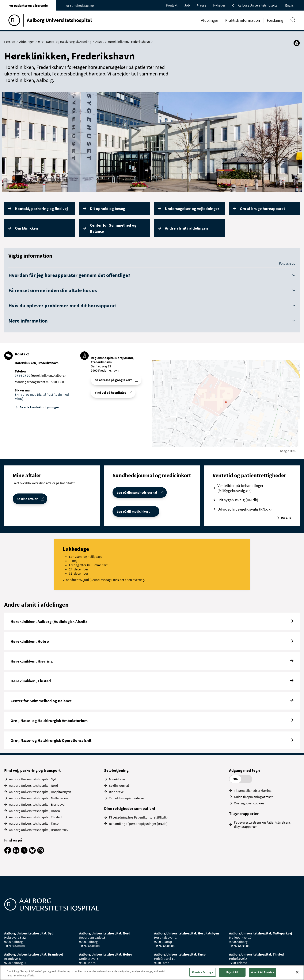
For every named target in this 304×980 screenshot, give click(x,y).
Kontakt (172, 5)
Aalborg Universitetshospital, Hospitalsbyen (40, 792)
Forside (11, 42)
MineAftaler (117, 779)
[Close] (297, 972)
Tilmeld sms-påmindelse (126, 798)
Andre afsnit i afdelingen (186, 228)
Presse (202, 5)
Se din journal (119, 785)
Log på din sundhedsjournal (137, 492)
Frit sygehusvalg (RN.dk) (238, 500)
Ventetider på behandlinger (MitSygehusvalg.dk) (240, 488)
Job (187, 5)
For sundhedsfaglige (79, 5)
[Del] (297, 43)
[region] (152, 973)
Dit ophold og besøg (108, 208)
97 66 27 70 (22, 375)
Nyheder (219, 5)
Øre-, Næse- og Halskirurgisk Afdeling (66, 42)
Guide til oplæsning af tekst (253, 797)
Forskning (275, 20)
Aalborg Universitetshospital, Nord (34, 785)
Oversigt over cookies (249, 803)
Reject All (232, 972)
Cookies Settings (203, 972)
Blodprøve (116, 792)
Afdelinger (210, 20)
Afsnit (100, 42)
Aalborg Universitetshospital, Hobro (35, 811)
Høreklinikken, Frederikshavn (130, 42)
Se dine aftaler (27, 499)
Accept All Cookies (263, 972)
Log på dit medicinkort (133, 511)
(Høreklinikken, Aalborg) (48, 375)
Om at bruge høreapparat (262, 208)
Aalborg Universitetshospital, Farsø (34, 823)
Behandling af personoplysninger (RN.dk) (138, 824)
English (290, 5)
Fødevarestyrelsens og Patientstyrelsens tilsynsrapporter (262, 824)
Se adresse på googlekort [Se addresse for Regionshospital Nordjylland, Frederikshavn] (113, 380)
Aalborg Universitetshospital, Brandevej (37, 804)
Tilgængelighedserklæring (253, 790)
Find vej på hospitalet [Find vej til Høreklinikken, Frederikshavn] (110, 393)
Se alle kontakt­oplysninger (39, 407)
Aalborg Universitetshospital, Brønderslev (39, 830)
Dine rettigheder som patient (130, 808)
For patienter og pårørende (28, 5)
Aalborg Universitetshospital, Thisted (35, 817)
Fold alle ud (287, 263)
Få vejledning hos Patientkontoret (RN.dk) (138, 817)
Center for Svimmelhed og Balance (113, 228)
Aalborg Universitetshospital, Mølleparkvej (39, 798)
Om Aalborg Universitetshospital (255, 5)
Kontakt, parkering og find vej (41, 208)
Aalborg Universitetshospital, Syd (33, 779)
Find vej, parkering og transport (32, 770)
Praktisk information (243, 20)
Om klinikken (26, 228)
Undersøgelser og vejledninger (192, 208)
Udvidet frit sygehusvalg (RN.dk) (245, 509)
